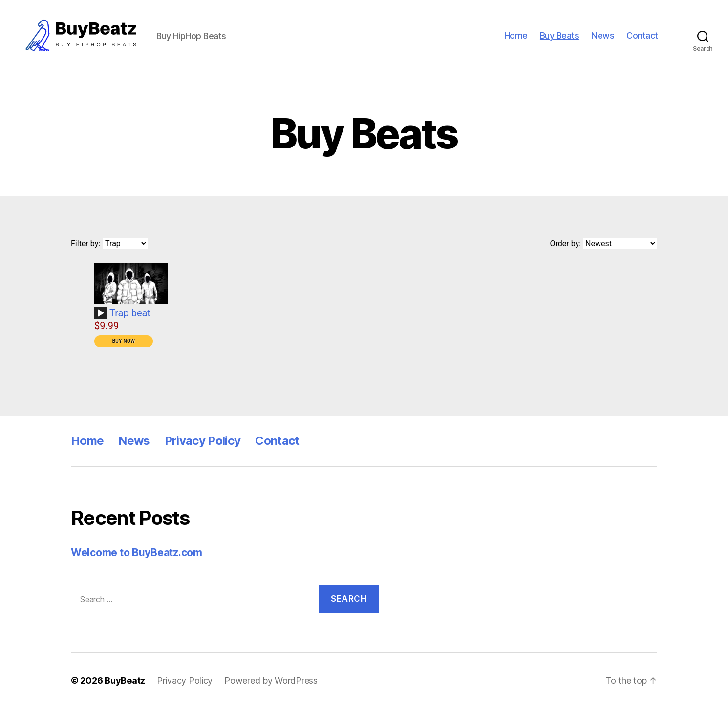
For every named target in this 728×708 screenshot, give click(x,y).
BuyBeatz (125, 680)
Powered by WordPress (271, 680)
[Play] (101, 313)
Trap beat (130, 313)
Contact (642, 35)
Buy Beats (560, 35)
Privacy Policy (203, 441)
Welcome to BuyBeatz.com (137, 552)
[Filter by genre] (125, 243)
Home (516, 35)
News (603, 35)
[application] (102, 316)
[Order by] (620, 243)
